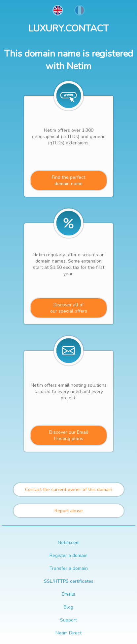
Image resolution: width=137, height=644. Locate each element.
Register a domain (68, 555)
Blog (68, 607)
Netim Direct (68, 633)
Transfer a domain (69, 568)
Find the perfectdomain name (68, 180)
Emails (68, 594)
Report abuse (69, 511)
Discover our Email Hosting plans (69, 435)
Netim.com (69, 543)
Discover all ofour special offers (69, 308)
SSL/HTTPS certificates (69, 581)
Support (68, 620)
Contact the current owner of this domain (69, 490)
